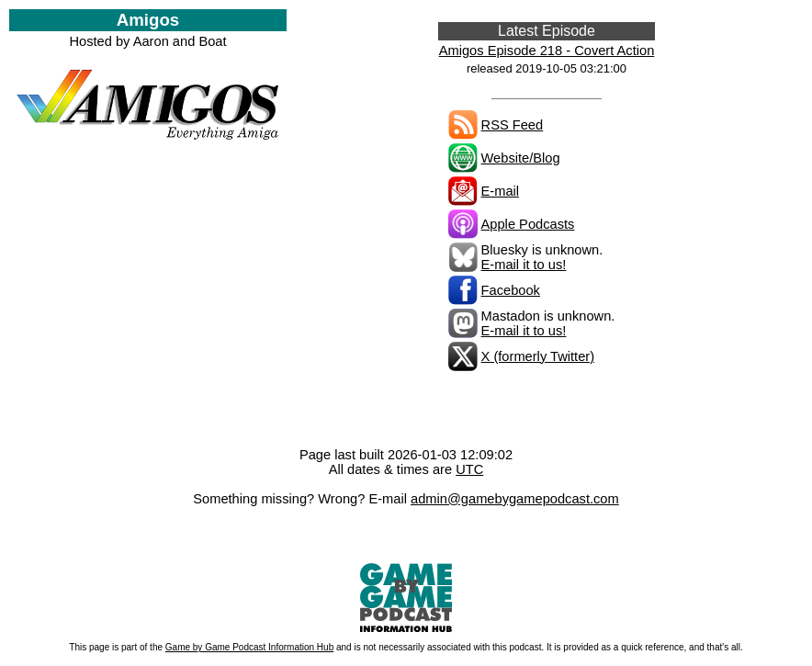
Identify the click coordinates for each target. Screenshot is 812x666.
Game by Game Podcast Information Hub (249, 647)
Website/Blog (521, 158)
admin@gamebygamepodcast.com (515, 499)
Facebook (511, 290)
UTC (469, 469)
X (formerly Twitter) (538, 356)
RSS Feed (513, 125)
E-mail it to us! (524, 265)
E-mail (501, 191)
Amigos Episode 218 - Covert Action (547, 51)
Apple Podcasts (528, 224)
